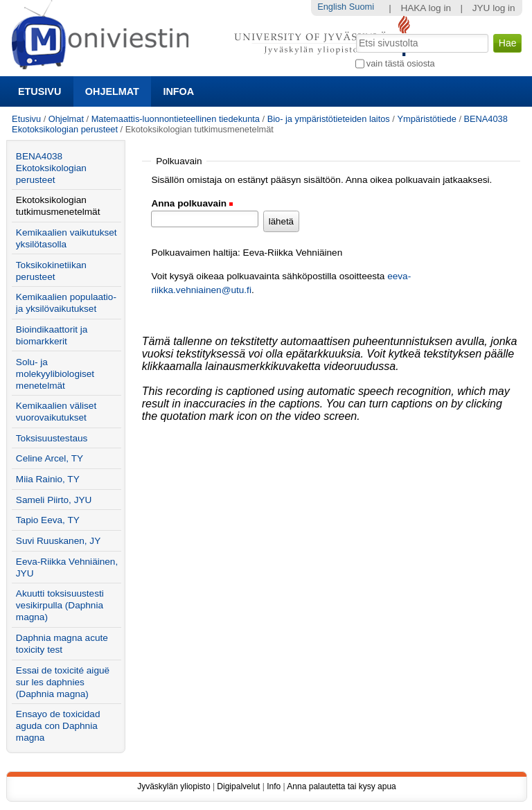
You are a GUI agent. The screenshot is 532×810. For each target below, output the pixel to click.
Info (274, 786)
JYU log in (494, 8)
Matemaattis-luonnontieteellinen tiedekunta (176, 119)
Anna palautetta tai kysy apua (341, 786)
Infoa (178, 91)
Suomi (362, 7)
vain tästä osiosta (401, 63)
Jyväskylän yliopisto (174, 786)
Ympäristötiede (426, 119)
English (332, 7)
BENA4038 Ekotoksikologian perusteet (51, 168)
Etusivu (39, 91)
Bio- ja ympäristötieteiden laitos (329, 119)
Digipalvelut (238, 786)
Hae (354, 33)
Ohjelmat (112, 91)
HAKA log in (426, 8)
